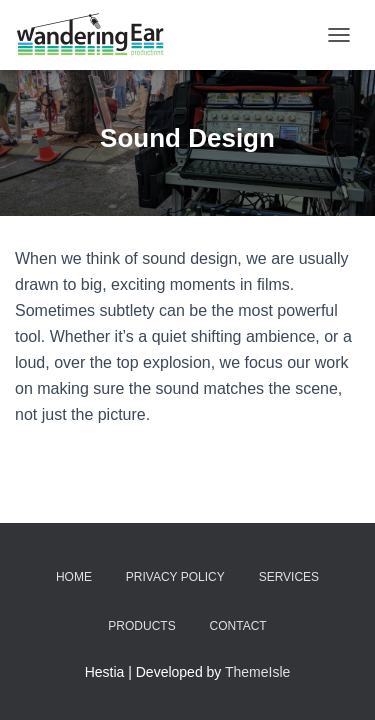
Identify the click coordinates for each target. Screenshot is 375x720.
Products (141, 626)
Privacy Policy (175, 577)
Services (289, 577)
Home (74, 577)
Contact (238, 626)
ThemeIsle (257, 672)
